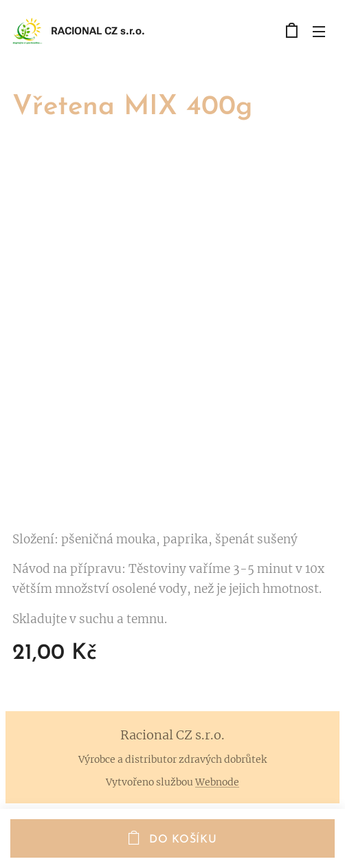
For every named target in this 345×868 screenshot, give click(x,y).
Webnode (217, 782)
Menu (319, 32)
